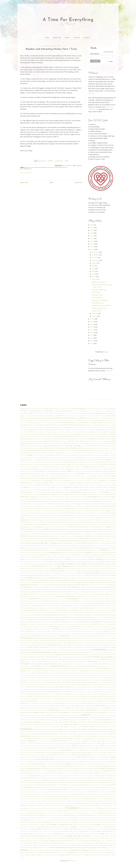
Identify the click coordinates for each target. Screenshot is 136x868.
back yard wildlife (68, 437)
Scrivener (113, 750)
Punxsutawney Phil (85, 724)
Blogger (106, 352)
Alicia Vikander (35, 423)
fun (83, 543)
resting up (108, 736)
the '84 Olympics (38, 787)
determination (55, 506)
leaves (26, 624)
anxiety (64, 430)
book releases (88, 453)
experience (105, 525)
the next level (92, 799)
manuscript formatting (95, 636)
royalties (94, 743)
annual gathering (31, 430)
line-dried (95, 627)
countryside (23, 490)
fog (107, 536)
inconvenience (24, 599)
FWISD (37, 545)
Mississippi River (69, 652)
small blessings (64, 762)
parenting (55, 703)
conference (38, 485)
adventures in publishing (78, 418)
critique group (65, 492)
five (60, 536)
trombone (108, 822)
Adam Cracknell (87, 416)
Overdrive (92, 701)
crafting (81, 490)
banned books (102, 439)
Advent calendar (111, 416)
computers (100, 483)
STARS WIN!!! (96, 279)
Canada (40, 464)
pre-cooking (110, 715)
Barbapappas (24, 441)
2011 (92, 333)
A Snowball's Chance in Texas (66, 413)
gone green (105, 552)
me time (69, 643)
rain (62, 727)
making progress (65, 636)
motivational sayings (67, 657)
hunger (83, 589)
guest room (23, 562)
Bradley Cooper (67, 455)
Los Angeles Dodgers (50, 631)
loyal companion (30, 633)
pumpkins (76, 724)
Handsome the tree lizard (27, 564)
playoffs (46, 713)
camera (30, 464)
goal (80, 552)
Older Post (78, 183)
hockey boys (37, 578)
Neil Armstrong (42, 682)
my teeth (86, 666)
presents (86, 717)
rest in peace (100, 736)
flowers (89, 536)
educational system (81, 520)
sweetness (53, 780)
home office (33, 585)
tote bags (89, 820)
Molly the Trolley (33, 655)
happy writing (83, 566)
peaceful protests (28, 706)
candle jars (51, 464)
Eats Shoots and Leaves (36, 520)
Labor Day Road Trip (46, 620)
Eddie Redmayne (55, 520)
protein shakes (54, 722)
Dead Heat (42, 501)
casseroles (52, 467)
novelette (63, 692)
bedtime (52, 444)
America (26, 425)
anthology (39, 430)
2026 (92, 225)
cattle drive (79, 467)
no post (99, 687)
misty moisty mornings (81, 652)
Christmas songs (25, 478)
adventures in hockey (62, 418)
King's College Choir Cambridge (34, 617)
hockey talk (36, 582)
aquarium (113, 430)
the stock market (105, 806)
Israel (91, 601)
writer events (99, 845)
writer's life (37, 848)
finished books (102, 534)
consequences (64, 485)
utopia (34, 829)
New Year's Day (92, 685)
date (108, 497)
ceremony (51, 469)
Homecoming (62, 585)
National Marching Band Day (80, 675)
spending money (29, 766)
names (88, 668)
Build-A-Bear (50, 460)
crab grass (73, 490)
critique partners (75, 492)
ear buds (39, 518)
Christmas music (85, 476)
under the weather (45, 827)
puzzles (114, 724)
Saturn (38, 750)
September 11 (112, 755)
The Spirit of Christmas (56, 806)
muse (56, 661)
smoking (88, 762)
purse (98, 724)
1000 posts (88, 409)
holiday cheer (85, 582)
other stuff (47, 701)
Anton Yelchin (57, 430)
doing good (113, 511)
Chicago (37, 471)
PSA (68, 722)
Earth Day (48, 518)
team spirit (75, 783)
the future (113, 792)
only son (42, 699)
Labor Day (36, 620)
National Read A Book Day (97, 678)
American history (81, 425)
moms (43, 655)
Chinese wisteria (111, 471)
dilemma (43, 508)
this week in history (89, 813)
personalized (110, 706)
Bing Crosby (33, 448)
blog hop (45, 450)
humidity (73, 589)
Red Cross (86, 732)
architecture (32, 432)
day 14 (57, 499)
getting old (109, 548)
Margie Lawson (29, 640)
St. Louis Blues (59, 769)
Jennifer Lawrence (107, 606)
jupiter (114, 610)
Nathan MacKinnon (52, 671)
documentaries (57, 511)
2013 (92, 327)
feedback (82, 532)
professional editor (75, 720)
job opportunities (42, 608)
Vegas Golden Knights (71, 829)
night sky (73, 687)
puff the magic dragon (56, 724)
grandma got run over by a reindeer (77, 557)
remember (74, 734)
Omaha (36, 696)
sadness (103, 745)
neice (28, 682)
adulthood (103, 416)
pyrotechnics (24, 727)
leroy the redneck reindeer (76, 624)
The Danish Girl (102, 790)
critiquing (83, 492)
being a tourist (98, 444)
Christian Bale (62, 474)
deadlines (54, 501)
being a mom (89, 444)
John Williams (108, 608)
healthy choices (82, 571)
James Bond (24, 606)
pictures (108, 708)
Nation (59, 671)
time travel (102, 815)
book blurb (113, 450)
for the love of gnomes (27, 538)
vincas (36, 831)
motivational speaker (79, 657)
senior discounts (96, 755)
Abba (35, 416)
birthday (68, 448)
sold (48, 764)
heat (98, 571)
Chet (33, 471)
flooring (84, 536)
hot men (34, 587)
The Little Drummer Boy (62, 796)
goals (88, 552)
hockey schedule (80, 580)
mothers (59, 657)
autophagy (73, 434)
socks (45, 764)
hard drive (90, 566)
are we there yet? (42, 432)
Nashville (23, 671)
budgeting (40, 460)
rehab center (62, 734)
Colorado (40, 483)
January (95, 316)
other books (40, 701)
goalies (84, 552)
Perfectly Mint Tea (77, 706)
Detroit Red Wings (66, 506)
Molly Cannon (24, 655)
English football (86, 522)
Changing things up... (98, 303)
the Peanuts (110, 799)
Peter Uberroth (43, 708)
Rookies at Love (48, 743)
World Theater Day (60, 845)
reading (84, 729)
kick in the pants (71, 615)
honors (91, 585)
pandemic (23, 703)
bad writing (112, 437)
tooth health (53, 820)
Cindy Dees (70, 478)
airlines (75, 420)
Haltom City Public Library (85, 562)
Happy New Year (37, 566)
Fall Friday (96, 527)
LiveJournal (50, 629)
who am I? (96, 838)
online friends (104, 696)
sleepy (50, 762)
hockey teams (44, 582)
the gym (76, 794)
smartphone (82, 762)
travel (45, 822)
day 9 (25, 501)
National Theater (70, 680)
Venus (86, 829)
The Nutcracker (101, 799)
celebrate (86, 467)
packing (105, 701)
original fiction (24, 701)
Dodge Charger (76, 511)
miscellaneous (99, 650)
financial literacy (84, 534)
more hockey (36, 657)
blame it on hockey (110, 448)
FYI (40, 545)
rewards (78, 739)
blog (33, 450)
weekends (59, 836)
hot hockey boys (26, 587)
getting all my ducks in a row (89, 548)
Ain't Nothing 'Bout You (50, 420)
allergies (78, 423)
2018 (92, 247)
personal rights (87, 706)
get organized (61, 548)
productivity (66, 720)
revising (65, 739)
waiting (95, 831)
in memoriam (79, 596)
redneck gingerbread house (50, 734)
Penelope (62, 706)
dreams (30, 515)
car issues (83, 464)
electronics (99, 520)
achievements (70, 416)
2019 (92, 244)
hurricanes (103, 589)
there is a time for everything (95, 811)
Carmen (26, 467)
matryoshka (31, 643)
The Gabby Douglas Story (27, 794)
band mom (94, 439)
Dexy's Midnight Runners (79, 506)
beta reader (97, 446)
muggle (33, 661)
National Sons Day (110, 678)
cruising (66, 494)
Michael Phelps (53, 647)
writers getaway (70, 848)
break (101, 455)
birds (54, 448)
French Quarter (106, 541)
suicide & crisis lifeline (55, 778)
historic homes (75, 575)
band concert (71, 439)
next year (23, 687)
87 (88, 411)
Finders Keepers (93, 534)
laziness (56, 622)
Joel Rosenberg (87, 608)
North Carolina (102, 689)
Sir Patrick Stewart (100, 759)
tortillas (75, 820)
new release (56, 685)
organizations (100, 699)
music (65, 661)
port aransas (41, 715)
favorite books (29, 532)
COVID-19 (37, 490)
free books (71, 541)
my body (33, 664)
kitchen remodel (62, 617)
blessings (28, 450)
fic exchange (33, 534)
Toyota (94, 820)
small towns (71, 762)
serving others (44, 757)
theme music (73, 811)
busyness (109, 460)
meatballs (91, 643)
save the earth (57, 750)
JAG (101, 603)
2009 (92, 338)
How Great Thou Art (31, 589)
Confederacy (31, 485)
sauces (42, 750)
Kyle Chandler (109, 617)
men (87, 645)
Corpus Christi (42, 487)
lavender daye (29, 622)
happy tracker (74, 566)
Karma (52, 613)
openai (55, 699)
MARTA (60, 640)
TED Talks (92, 783)
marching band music (67, 638)
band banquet (54, 439)
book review (97, 453)
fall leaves (103, 527)
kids (78, 615)
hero (57, 573)
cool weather (25, 487)
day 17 (68, 499)
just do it (23, 613)
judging (76, 610)
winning (57, 841)
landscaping (78, 620)
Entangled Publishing (97, 522)
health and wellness (58, 571)
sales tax (40, 748)
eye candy (23, 527)
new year (84, 685)
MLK (90, 652)
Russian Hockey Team (53, 745)
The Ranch (50, 801)
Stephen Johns (41, 773)
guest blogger (112, 559)
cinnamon (84, 478)
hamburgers (102, 562)
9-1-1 (90, 411)
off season (49, 694)
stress (76, 776)
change (68, 469)
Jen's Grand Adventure (94, 606)
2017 (92, 249)
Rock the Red (70, 741)
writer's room (46, 848)
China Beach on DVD (99, 471)
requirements (43, 736)
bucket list (34, 460)
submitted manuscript (34, 778)
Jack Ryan (88, 603)
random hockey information (51, 167)
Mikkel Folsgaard (99, 647)
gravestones (29, 559)
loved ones (106, 631)
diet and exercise (110, 506)
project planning (100, 720)
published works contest (95, 722)
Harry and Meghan (50, 569)
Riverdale (110, 739)
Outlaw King (80, 701)
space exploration (81, 764)
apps (108, 430)
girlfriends (105, 550)
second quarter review (31, 755)
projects (107, 720)
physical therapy (101, 708)
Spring (106, 766)
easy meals (92, 518)
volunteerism (85, 831)
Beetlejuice (61, 444)
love (60, 631)
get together (77, 548)
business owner (66, 460)
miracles (80, 650)
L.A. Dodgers (29, 620)
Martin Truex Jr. (76, 640)
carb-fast (104, 464)
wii (107, 838)
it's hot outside (44, 603)
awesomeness (104, 434)
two (86, 825)
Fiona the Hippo (111, 534)
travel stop (58, 822)
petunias (72, 708)
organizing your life (110, 699)
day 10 (42, 499)
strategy (42, 776)
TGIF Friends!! (96, 292)
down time (67, 513)
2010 (92, 335)
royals (89, 743)
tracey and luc (104, 820)
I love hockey (64, 592)
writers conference (57, 847)
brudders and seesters (102, 457)
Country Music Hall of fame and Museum (103, 487)
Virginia (41, 831)
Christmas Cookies (54, 476)
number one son (75, 692)
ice (47, 594)
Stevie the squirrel (59, 773)
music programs (102, 661)
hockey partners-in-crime (45, 580)
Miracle (75, 650)
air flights (70, 420)
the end (85, 792)
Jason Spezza (55, 606)
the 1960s (46, 787)
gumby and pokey (32, 562)
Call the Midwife (81, 462)
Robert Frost (48, 741)
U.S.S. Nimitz (29, 827)
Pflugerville (78, 708)
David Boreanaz (24, 499)
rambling (80, 727)
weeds (48, 836)
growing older (92, 559)
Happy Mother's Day (26, 566)
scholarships (89, 750)
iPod (77, 601)
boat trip (73, 450)
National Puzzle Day (84, 678)
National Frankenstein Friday (71, 673)
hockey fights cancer (73, 578)
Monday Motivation (67, 655)
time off (97, 815)
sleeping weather (44, 762)
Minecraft (50, 650)
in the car (101, 596)
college (35, 483)
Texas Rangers (92, 785)
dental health (70, 504)
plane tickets (67, 710)
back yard (59, 436)
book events (43, 453)
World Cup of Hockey (41, 845)
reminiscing (112, 734)
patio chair (80, 703)
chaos (72, 469)
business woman (97, 460)
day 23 (94, 499)
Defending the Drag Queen (28, 504)
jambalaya (113, 603)
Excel (34, 525)
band (48, 439)
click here (91, 93)
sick (35, 759)
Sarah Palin (113, 748)
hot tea (39, 587)
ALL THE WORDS (61, 423)
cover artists (31, 490)
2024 (92, 230)
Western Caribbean (111, 836)
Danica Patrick (67, 497)
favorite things (46, 532)
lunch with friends (83, 633)
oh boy (75, 694)
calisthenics (73, 462)
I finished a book (54, 592)
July (93, 266)
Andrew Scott (42, 427)
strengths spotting (69, 776)
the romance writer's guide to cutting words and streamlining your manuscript (49, 803)
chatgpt (110, 469)
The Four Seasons (104, 792)
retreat (29, 738)
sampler (65, 748)
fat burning (111, 529)
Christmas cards (29, 476)
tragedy (32, 822)
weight (65, 836)
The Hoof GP (100, 794)
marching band (26, 638)
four (38, 541)
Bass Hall (52, 441)
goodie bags (91, 555)
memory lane (67, 645)
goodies (97, 555)
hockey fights (63, 578)
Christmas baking (105, 474)
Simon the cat (78, 759)
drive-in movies (37, 515)
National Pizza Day (61, 678)
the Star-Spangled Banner (81, 806)
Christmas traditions (45, 478)
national (64, 671)
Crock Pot (98, 492)
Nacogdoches (82, 668)
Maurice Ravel (54, 643)
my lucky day (28, 666)
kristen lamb (101, 617)
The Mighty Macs (104, 796)
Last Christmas (112, 620)
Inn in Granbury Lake (88, 599)
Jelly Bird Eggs (83, 606)
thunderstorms (42, 815)
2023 (92, 233)
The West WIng (83, 808)
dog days (97, 511)
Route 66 (69, 743)
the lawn (52, 796)
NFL (27, 687)
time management (89, 815)
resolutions (78, 736)
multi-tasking (39, 661)
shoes (108, 757)
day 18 (72, 499)
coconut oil (96, 481)
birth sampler (61, 448)
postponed (69, 715)
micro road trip (68, 647)
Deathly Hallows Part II (76, 501)
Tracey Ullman (112, 820)
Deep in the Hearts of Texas (108, 501)
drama (25, 515)
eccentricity (47, 520)
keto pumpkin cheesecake (41, 615)
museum (60, 661)
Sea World (34, 752)
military (114, 647)
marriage (52, 640)
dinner (47, 508)
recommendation (72, 732)
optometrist (69, 699)
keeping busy (81, 613)
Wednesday (42, 836)
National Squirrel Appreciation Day (42, 680)
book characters (25, 453)
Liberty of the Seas (33, 627)
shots (22, 759)
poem (93, 713)
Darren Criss (102, 497)
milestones (108, 647)
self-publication (86, 755)
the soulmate (30, 806)
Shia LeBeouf (97, 757)
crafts (86, 490)
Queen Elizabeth (38, 727)
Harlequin (23, 569)
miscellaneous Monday (40, 652)
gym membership (54, 562)
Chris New (48, 474)
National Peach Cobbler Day (47, 678)
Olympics (31, 696)
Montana (80, 655)
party (60, 703)
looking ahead (31, 631)
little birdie (35, 629)
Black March (91, 448)
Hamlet (114, 562)
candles (57, 464)
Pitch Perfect (42, 710)
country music (85, 487)
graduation (39, 557)
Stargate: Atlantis (94, 771)
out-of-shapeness (55, 701)
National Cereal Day (26, 673)
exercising (71, 525)
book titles (113, 453)
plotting (66, 712)
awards (91, 434)
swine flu (70, 780)
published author (82, 722)
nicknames (48, 687)
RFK (93, 739)
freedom (78, 541)
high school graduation (106, 573)
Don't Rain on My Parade (34, 513)
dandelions (59, 497)
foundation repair (32, 541)
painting (113, 701)
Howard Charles (52, 589)
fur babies (32, 545)
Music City (70, 661)
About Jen (57, 38)
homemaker (77, 585)
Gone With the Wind (26, 555)
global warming (70, 552)
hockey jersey (24, 580)
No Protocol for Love (108, 687)
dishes (106, 508)
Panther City (30, 703)
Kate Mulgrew (73, 613)
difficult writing (35, 508)
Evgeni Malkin (28, 525)
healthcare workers (71, 571)
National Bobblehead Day (97, 671)
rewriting (88, 739)
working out (102, 843)
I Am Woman (45, 592)
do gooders (27, 511)
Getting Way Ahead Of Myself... (102, 305)
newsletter (103, 685)
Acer (65, 416)
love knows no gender (86, 631)
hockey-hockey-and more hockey (66, 582)
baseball (46, 441)
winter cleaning (77, 841)
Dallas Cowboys (111, 494)
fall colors (90, 527)
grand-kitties (62, 557)
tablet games (90, 780)
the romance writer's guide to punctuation (86, 803)
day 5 (108, 499)
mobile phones (104, 652)
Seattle (109, 752)
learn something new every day (85, 622)
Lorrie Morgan (39, 631)
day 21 (87, 499)
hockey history (91, 578)
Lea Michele (65, 622)
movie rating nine (42, 659)
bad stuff (98, 437)
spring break (112, 766)
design (108, 504)
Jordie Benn (48, 610)
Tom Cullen (87, 818)
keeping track (89, 613)
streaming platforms (58, 776)
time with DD (109, 815)
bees (56, 444)
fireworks (23, 536)
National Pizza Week (72, 678)
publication (73, 722)
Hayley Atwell (30, 571)
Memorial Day (52, 645)
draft (21, 515)
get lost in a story (52, 548)
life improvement (65, 627)
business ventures (86, 460)
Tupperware (43, 825)
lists (30, 629)
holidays (92, 582)
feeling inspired (24, 534)
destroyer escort (46, 506)
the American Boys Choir (87, 787)
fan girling (35, 529)
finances (67, 534)
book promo (67, 453)
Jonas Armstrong (39, 610)
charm (101, 469)
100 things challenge (78, 409)
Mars (56, 640)
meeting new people (26, 645)
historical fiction (90, 575)
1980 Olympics (99, 409)
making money (55, 636)
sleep (30, 762)
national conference (37, 673)
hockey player (57, 580)
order (86, 699)
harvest (111, 569)
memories (60, 645)
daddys (85, 494)
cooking (114, 485)
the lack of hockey (43, 796)
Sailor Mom (23, 748)
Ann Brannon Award (83, 427)
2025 (92, 227)
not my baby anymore (41, 692)
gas (73, 545)
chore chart (30, 474)
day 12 (49, 499)
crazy (22, 492)
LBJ (60, 622)
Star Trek (35, 771)
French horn (98, 541)
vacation (39, 829)
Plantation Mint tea (110, 710)
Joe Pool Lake (78, 608)
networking (64, 682)
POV (92, 715)
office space (69, 694)
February (95, 313)
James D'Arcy (31, 606)
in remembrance (93, 596)
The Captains (43, 790)
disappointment (68, 508)
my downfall (77, 664)
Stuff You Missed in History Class (106, 776)
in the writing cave (110, 596)
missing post (61, 652)
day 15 (61, 499)
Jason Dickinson (47, 606)
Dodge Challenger (66, 511)
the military (113, 796)
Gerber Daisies (37, 548)
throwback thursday (31, 815)
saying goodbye (66, 750)
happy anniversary (55, 564)
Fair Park (55, 527)
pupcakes (93, 724)
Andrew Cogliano (33, 427)
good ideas (51, 555)
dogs (107, 511)
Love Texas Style (97, 631)
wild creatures (112, 838)
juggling (81, 610)
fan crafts (113, 527)
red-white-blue (111, 732)
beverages (104, 446)
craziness (113, 490)
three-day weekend (104, 813)
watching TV (57, 834)
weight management (84, 836)
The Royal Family (105, 803)
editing (62, 520)
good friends (43, 555)
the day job (26, 792)
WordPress (47, 843)
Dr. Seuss (106, 513)
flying (100, 536)
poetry (97, 713)
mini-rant (62, 650)
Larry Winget (97, 620)
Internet (47, 601)
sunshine (102, 778)
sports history (59, 766)
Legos (47, 624)
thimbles (106, 811)
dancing (32, 497)
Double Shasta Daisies (57, 513)
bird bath (39, 448)
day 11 (46, 499)
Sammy (61, 748)
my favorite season (86, 664)
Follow (77, 38)
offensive (62, 694)
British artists (36, 457)
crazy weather (28, 492)
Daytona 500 (30, 501)
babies (22, 437)
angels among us (60, 427)
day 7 (114, 499)
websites (23, 836)
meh (34, 645)
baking (30, 439)
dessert (38, 506)
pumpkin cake (68, 724)
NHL (33, 167)
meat (86, 643)
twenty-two (76, 825)
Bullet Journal (58, 460)
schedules (82, 750)
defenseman (39, 504)
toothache (60, 820)
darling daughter (93, 497)
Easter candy (85, 518)
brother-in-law (75, 457)
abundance (40, 416)
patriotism (86, 703)
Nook (84, 689)
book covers (35, 453)
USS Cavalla (95, 827)
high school (81, 573)
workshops (23, 845)
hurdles (88, 589)
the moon (44, 799)
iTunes (76, 603)
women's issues (105, 841)
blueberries (67, 450)
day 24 (98, 499)
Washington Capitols (39, 834)
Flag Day (63, 536)
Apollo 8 (75, 430)
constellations (72, 485)
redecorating (37, 734)
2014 (92, 324)
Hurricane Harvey (95, 589)
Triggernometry (87, 822)
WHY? (104, 838)
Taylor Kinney (41, 783)
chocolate (23, 474)
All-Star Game (71, 423)
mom (40, 655)
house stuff (81, 587)
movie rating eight (106, 657)
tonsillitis (100, 818)
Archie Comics (24, 432)
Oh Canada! (80, 694)
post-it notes (58, 715)
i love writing (108, 592)
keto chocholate (108, 613)
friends (54, 543)
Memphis (74, 645)
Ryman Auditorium (81, 745)
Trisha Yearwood (97, 822)
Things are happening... (99, 290)
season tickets (86, 752)
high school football (92, 573)
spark (110, 764)
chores (36, 474)
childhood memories (60, 471)
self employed (62, 755)
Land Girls (71, 620)
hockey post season (68, 580)
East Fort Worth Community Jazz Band (62, 518)
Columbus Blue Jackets (62, 483)
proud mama (63, 722)
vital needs (77, 831)
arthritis (78, 432)
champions (62, 469)
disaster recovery (78, 508)
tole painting (73, 818)
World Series (51, 845)
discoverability (100, 508)
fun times (94, 543)
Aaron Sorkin (29, 416)
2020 (92, 241)
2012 (92, 330)
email (22, 522)
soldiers (52, 764)
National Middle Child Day (95, 675)
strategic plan (35, 776)
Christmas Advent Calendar (92, 474)
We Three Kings (91, 834)
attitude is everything (109, 432)
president (92, 717)
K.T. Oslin (42, 613)
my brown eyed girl (49, 664)
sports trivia (83, 766)
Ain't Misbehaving (38, 420)
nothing (57, 692)
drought (67, 515)
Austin (41, 434)
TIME (65, 815)
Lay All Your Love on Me (46, 622)
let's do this (106, 624)
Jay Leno (61, 606)
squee (32, 769)
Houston (22, 589)
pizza (62, 710)
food (109, 536)
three (96, 813)
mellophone (39, 645)
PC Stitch (104, 703)
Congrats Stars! (96, 311)
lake (54, 620)
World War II (76, 845)
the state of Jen (94, 806)
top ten (70, 820)
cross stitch (105, 492)
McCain (62, 643)
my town (92, 666)
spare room (97, 764)
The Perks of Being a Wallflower (38, 801)
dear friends (61, 501)
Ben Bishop (63, 446)
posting (64, 715)
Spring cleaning (25, 769)
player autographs (28, 713)
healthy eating (91, 571)
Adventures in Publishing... (100, 300)
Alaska (93, 420)
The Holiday (93, 794)
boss (42, 455)
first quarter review (33, 536)
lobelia (82, 629)
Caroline (38, 467)
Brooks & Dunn (59, 457)
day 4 (105, 499)
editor (67, 520)
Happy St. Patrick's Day (50, 566)
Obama (39, 694)
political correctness (110, 713)
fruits (74, 543)
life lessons (74, 627)
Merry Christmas (34, 647)
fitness (57, 536)
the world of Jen (45, 811)
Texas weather (107, 785)
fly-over (96, 536)
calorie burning (90, 462)
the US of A (55, 808)
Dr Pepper (89, 513)
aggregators (30, 420)
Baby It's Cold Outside (31, 437)
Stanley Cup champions (81, 769)
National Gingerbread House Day (88, 673)
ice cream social (59, 594)
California (66, 462)
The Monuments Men (35, 799)
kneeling (73, 617)
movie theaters (96, 659)
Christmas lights (65, 476)
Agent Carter (106, 418)
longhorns (23, 631)
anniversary (112, 427)
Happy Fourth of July (88, 564)
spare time (105, 764)
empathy (45, 522)
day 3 (102, 499)
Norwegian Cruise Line (27, 692)
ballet (34, 439)
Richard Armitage (99, 739)
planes (73, 710)
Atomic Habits (98, 432)
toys (98, 820)
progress (84, 720)
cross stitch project (31, 494)
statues (34, 773)
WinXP (84, 841)
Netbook (54, 682)
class (100, 478)
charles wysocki (95, 469)
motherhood (53, 657)
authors (61, 434)
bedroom (46, 444)
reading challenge (93, 729)
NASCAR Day (113, 668)
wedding (29, 836)
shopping (113, 757)
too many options (108, 818)
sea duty (28, 752)
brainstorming (84, 455)
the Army (107, 787)
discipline (87, 508)
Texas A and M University (73, 785)
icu (71, 594)
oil (98, 694)
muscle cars (50, 661)
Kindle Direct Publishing (109, 615)
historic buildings (65, 575)
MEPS (26, 647)
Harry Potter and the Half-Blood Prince (76, 569)
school (95, 750)
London (95, 629)
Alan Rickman (87, 420)
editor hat (72, 520)
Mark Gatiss (45, 640)
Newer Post (24, 183)
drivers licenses (46, 515)
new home (42, 685)
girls (109, 550)
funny (111, 543)
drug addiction (73, 515)
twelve (58, 825)
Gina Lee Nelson (85, 550)
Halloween (74, 562)
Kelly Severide (97, 613)
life (51, 626)
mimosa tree (44, 650)
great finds (36, 559)
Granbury (45, 557)
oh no (85, 694)
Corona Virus (33, 487)
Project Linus (91, 720)
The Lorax (81, 796)
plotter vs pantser (57, 713)
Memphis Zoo (81, 645)
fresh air (113, 541)
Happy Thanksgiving (63, 566)
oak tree (23, 694)
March (94, 277)
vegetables (81, 829)
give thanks (46, 552)
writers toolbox (111, 848)
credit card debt (56, 492)
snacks (93, 762)
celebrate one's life (95, 467)
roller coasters (93, 741)
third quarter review (35, 813)
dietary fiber (24, 508)
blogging (50, 450)
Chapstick (77, 469)
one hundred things (58, 696)
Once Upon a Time (44, 696)
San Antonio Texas (74, 748)
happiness (45, 564)
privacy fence (50, 720)
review (55, 739)
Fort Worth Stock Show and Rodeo (99, 538)
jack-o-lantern (95, 603)
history (109, 575)
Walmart (110, 831)
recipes (65, 732)
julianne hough (88, 610)
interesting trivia (25, 601)
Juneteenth (108, 610)
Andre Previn (24, 427)
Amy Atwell (104, 425)
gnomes (77, 552)
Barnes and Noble (38, 441)
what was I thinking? (69, 838)
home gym (108, 582)
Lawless (36, 622)
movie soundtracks (86, 659)
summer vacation (72, 778)
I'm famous (42, 594)
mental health (112, 645)
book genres (51, 453)
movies (104, 659)
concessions (24, 485)
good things (83, 555)
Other (67, 161)
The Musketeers (64, 799)
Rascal (38, 729)
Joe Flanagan (56, 608)
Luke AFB (51, 633)
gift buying (74, 550)
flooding (79, 536)
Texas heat (84, 785)
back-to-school (78, 437)
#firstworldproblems (47, 409)
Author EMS (46, 434)
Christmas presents (97, 476)
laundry (22, 622)
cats (75, 467)
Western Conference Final (46, 838)
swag (25, 780)
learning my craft (105, 622)
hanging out (38, 564)
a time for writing (108, 413)
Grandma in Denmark (94, 557)
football (114, 536)
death (67, 501)
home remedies (42, 585)
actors (81, 416)
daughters (113, 497)
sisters (114, 759)
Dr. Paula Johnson (97, 513)
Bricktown (29, 457)
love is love (75, 631)
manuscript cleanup (83, 636)
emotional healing (37, 522)
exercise (44, 524)
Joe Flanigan (63, 608)
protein (47, 722)
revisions (71, 738)
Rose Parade (63, 743)
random (38, 167)
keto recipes (54, 615)
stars (100, 771)
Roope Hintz (56, 743)
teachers (54, 783)
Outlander (73, 701)
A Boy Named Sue (100, 411)
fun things (88, 543)
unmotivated (68, 827)
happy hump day (111, 564)
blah (103, 448)
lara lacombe (89, 620)
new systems (68, 685)
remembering (82, 734)
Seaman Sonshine (59, 752)
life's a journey (83, 627)
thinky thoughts (24, 813)
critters (88, 492)
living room (63, 629)
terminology (58, 785)
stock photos (90, 773)
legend (43, 624)
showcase (26, 759)
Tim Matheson (60, 815)
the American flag (99, 787)
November (96, 255)
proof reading (34, 722)
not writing (51, 692)
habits (68, 562)
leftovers (38, 624)
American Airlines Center (47, 425)
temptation (29, 785)
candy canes (67, 464)
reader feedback (68, 729)
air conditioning (62, 420)
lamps (66, 620)
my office (47, 666)
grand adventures (53, 557)
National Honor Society (104, 673)
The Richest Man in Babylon (74, 801)
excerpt (38, 525)
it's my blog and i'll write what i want (59, 603)
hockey (28, 167)
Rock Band (63, 741)
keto (102, 613)
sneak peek (104, 762)
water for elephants (71, 834)
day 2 (79, 499)
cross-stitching (42, 494)
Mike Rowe (91, 647)
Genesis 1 (113, 545)
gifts (78, 550)
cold (111, 481)
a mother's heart (32, 413)
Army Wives (68, 432)
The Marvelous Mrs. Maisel (92, 796)
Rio (106, 739)
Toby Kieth (66, 818)
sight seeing (49, 759)
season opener (77, 752)
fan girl (29, 529)
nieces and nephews (58, 687)
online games (112, 696)
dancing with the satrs (50, 497)
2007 (92, 343)
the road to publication (97, 801)
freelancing (85, 541)
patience (74, 703)
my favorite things (97, 664)
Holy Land (98, 582)
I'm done (36, 594)
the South (37, 806)
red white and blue (101, 732)
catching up (70, 467)
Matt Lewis (37, 643)
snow (114, 762)
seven (55, 757)
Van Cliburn (60, 829)
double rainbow (46, 513)
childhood (50, 471)
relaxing (69, 734)
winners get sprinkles (48, 841)
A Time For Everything (68, 20)
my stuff (81, 666)
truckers (114, 822)
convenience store (101, 485)
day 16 (65, 499)
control (93, 485)
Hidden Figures (73, 573)
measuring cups (80, 643)
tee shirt (98, 783)
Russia (45, 745)
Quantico (31, 727)
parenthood (49, 703)
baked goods (24, 439)
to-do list (60, 818)
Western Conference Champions (29, 838)
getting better (102, 548)
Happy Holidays (101, 564)
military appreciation (26, 650)
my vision (109, 666)
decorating (96, 501)
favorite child (38, 532)
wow (81, 845)
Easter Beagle (77, 518)
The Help (86, 794)
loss (57, 631)
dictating (102, 506)
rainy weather (73, 727)
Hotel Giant (53, 587)
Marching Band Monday (53, 638)
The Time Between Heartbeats (38, 808)
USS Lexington (109, 827)
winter (62, 841)
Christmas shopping (110, 476)
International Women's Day (37, 601)
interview (61, 601)
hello (37, 573)
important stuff (25, 596)
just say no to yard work (32, 613)
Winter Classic (68, 841)
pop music (35, 715)
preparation (54, 717)
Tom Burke (81, 818)
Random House (111, 727)
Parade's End (42, 703)
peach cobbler (38, 706)
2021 (92, 238)
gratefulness (113, 557)
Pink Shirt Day (29, 710)
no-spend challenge (51, 689)
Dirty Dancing (60, 508)
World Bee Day (31, 845)
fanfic (82, 529)
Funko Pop (105, 543)
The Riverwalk (86, 801)
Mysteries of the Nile (56, 668)
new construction (27, 685)
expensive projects (97, 525)
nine (77, 687)
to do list (40, 818)
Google (109, 555)
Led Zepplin (32, 624)
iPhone (74, 601)
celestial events (33, 469)
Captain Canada (76, 464)
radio (58, 727)
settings (51, 757)
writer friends (108, 845)
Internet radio (54, 601)
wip (87, 841)
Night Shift (67, 687)
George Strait (24, 548)
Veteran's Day (92, 829)
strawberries (48, 776)
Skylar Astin (25, 762)
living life (56, 629)
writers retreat (102, 848)
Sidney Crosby (41, 759)
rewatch (83, 739)
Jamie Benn (39, 606)
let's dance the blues (96, 624)
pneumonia (72, 713)
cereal (46, 469)
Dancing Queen (39, 497)
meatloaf (96, 643)
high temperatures (40, 575)
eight (88, 520)
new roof (62, 685)
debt (83, 501)
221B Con (62, 411)
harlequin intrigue (31, 569)
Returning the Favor (38, 739)
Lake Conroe (60, 619)
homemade (70, 585)
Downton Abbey (75, 513)
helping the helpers (50, 573)
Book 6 (107, 450)
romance (108, 741)
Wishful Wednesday (94, 841)
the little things (73, 796)
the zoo (66, 811)
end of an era (66, 522)
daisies (97, 494)
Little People (42, 629)
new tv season (77, 685)
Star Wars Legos (85, 771)
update (75, 827)
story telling (27, 776)
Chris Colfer (42, 474)
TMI (36, 818)
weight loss (72, 836)
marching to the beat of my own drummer (98, 638)
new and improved (102, 682)
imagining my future (110, 594)
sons (63, 764)
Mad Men (99, 633)
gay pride (87, 545)
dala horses (102, 494)
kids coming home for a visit (88, 615)
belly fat (57, 446)
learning (97, 622)
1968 (93, 409)
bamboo (39, 439)
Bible (112, 446)
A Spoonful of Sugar (81, 413)
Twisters (82, 825)
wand (114, 831)
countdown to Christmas (71, 487)
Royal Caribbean (82, 743)
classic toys (23, 481)
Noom (88, 689)
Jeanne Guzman (75, 606)
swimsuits (64, 780)
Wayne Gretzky (82, 834)
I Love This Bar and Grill (98, 592)
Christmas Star (34, 478)
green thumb (50, 559)
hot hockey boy (111, 585)
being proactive (39, 446)
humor (78, 589)
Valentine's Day (52, 829)
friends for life (61, 543)
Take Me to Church (99, 780)
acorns (76, 416)
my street (75, 666)
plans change (100, 710)
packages (100, 701)
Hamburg (95, 562)
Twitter (51, 161)
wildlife (22, 841)
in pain (85, 596)
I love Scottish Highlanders (83, 592)
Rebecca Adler (29, 732)
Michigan (60, 647)
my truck (103, 666)
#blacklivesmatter (25, 409)
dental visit (86, 504)
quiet (54, 727)
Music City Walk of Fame (80, 661)
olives (109, 694)
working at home (80, 843)
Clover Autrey (77, 481)
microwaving (76, 647)
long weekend (112, 629)
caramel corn (90, 464)
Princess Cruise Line (30, 720)
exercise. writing (63, 525)
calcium (49, 462)
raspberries (44, 729)
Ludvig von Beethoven (41, 633)
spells (22, 766)
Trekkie (80, 822)
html (69, 589)
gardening (61, 545)
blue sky (61, 450)
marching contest (80, 638)
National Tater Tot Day (58, 680)
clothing (67, 481)
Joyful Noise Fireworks (64, 610)
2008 (92, 341)
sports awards (50, 766)
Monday (58, 654)
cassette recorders (61, 467)
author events (54, 434)
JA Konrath (82, 603)
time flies (70, 815)
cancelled (45, 464)
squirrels (37, 769)
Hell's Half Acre (31, 573)
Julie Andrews (96, 610)
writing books (39, 850)
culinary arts (79, 494)
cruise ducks (60, 494)
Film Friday (61, 534)
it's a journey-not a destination (102, 601)
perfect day (68, 706)
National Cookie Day (49, 673)
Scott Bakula (106, 750)
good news (69, 555)
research (50, 736)
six (21, 762)
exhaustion (78, 525)
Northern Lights (111, 689)
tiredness (32, 818)
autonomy (67, 434)
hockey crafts (45, 578)
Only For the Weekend (33, 699)
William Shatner (29, 841)
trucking (22, 825)
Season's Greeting (96, 752)
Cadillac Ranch (38, 462)
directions (53, 508)
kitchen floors (52, 617)
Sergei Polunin (24, 757)
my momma (36, 666)
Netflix (59, 682)
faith (76, 527)
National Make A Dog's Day (64, 675)
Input (96, 599)
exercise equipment (53, 525)
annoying (23, 430)
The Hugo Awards (109, 794)
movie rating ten (75, 659)
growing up (100, 559)
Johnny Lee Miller (28, 610)
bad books (86, 437)
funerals (100, 543)
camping (35, 464)
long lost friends (102, 629)
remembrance (104, 734)
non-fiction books (77, 689)
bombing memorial (99, 450)
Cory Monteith (51, 487)
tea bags (48, 783)
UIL (37, 827)
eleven (105, 520)
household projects (103, 587)
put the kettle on (106, 724)
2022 (92, 236)
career (22, 467)
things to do (113, 811)
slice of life (56, 762)
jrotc (73, 610)
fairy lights (71, 527)
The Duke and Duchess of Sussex (64, 792)
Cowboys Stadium (46, 490)
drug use (80, 515)
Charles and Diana (85, 469)
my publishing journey (59, 666)
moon (22, 657)
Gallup (50, 545)
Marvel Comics (85, 640)
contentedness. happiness (83, 485)
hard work (97, 566)
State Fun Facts (27, 773)
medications (102, 643)
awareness (97, 434)
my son (70, 666)
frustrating (79, 543)
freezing (91, 541)
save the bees (48, 750)
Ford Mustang (47, 538)
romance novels (38, 743)
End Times (74, 522)
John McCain (101, 608)
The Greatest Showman (67, 794)
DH (87, 506)
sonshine (68, 764)
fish (50, 536)
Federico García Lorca (63, 532)
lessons (87, 624)
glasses (60, 552)
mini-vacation (69, 650)
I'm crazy (31, 594)
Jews (26, 608)
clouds (71, 481)
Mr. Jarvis (28, 661)
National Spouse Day (26, 680)
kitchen (45, 617)
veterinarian (100, 829)
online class (84, 696)
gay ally (82, 545)
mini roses (56, 650)
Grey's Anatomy (59, 559)
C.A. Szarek (30, 462)
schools (100, 750)
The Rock (107, 801)
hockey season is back (102, 580)
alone (82, 423)
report (30, 736)
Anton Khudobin (48, 430)
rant (35, 729)
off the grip (56, 694)
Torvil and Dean (82, 820)
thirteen (44, 813)
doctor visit (49, 511)
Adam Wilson (96, 416)
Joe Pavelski (70, 608)
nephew (49, 682)
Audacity (28, 434)
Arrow (74, 432)
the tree (49, 808)
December (95, 252)
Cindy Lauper (77, 478)
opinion (63, 699)
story (111, 773)
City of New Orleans (93, 478)
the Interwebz (34, 796)
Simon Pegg (70, 759)
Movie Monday (95, 657)
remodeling (24, 736)
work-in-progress (70, 843)
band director (80, 439)
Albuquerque (99, 420)
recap (61, 732)
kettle (65, 615)
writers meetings (91, 848)
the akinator (69, 787)
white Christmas (89, 838)
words (52, 843)
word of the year (38, 843)
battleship (65, 441)
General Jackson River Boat (103, 545)
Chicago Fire (43, 471)
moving (109, 659)
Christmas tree (56, 478)
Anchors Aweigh (111, 425)
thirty (48, 813)
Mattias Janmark (45, 643)
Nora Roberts (94, 689)
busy (104, 460)
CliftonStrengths (48, 481)
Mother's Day (45, 657)
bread (98, 455)
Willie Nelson (37, 841)
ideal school (76, 594)
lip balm (27, 629)
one (51, 696)
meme (45, 645)
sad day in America (95, 745)
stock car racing (82, 773)
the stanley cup (68, 806)
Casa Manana (45, 467)
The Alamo (76, 787)
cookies (109, 485)
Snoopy (110, 762)
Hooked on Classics (99, 585)
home (103, 582)
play (21, 713)
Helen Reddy (109, 571)
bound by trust (53, 455)
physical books (91, 708)
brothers (82, 457)
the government (39, 794)
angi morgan (69, 427)
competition (80, 483)
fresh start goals (26, 543)
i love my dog (72, 592)
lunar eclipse (66, 633)
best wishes (85, 446)
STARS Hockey (107, 771)
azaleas (113, 434)
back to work (52, 437)
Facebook (43, 161)
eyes (28, 527)
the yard (61, 811)
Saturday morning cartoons (28, 750)
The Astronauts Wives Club (31, 790)
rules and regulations (26, 745)
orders (90, 699)
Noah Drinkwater (62, 689)
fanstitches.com (88, 529)
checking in (28, 471)
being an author (107, 444)
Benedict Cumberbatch (74, 446)
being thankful (49, 446)
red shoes (92, 732)
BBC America (76, 441)
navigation (105, 680)
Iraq (80, 601)
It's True (72, 603)
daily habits (91, 494)
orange (82, 699)
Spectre (114, 764)
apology (80, 430)
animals (75, 427)
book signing (105, 453)
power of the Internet (100, 715)
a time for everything (94, 413)
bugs (45, 460)
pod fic (77, 713)
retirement (23, 739)
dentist (92, 504)
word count (28, 843)
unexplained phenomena (58, 827)
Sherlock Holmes (88, 757)
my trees (98, 666)
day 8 (22, 501)
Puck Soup (46, 724)
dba (36, 501)
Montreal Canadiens (110, 655)
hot (106, 585)
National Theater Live (82, 680)
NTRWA (68, 692)
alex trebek (107, 420)
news (98, 685)
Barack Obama (112, 439)
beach (33, 444)
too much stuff (35, 820)
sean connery (68, 752)
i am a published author (34, 592)
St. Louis (52, 769)
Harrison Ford (41, 569)
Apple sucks (92, 430)
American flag (59, 425)
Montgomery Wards (99, 655)
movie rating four (32, 659)
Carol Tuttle (32, 467)
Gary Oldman (68, 545)
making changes (45, 636)
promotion (26, 722)
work (56, 843)
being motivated (30, 446)
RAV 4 (49, 729)
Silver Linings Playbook (60, 759)
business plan (75, 460)
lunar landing (74, 633)
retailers (113, 736)
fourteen (43, 541)
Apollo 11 (69, 430)
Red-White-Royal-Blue (26, 734)
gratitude (23, 559)
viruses (57, 831)
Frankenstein (63, 541)
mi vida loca (44, 647)
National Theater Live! (95, 680)
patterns (92, 703)
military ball (36, 650)
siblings (31, 759)
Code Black (103, 481)
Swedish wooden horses (34, 780)
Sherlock (80, 757)
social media (39, 764)
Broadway (51, 457)
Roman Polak (101, 741)
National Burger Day (110, 671)
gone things (112, 552)
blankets (22, 450)
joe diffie (50, 608)
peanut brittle (46, 706)
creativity (48, 492)
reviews (60, 739)
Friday (33, 543)
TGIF (114, 785)
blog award (38, 450)
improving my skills (49, 596)
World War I (69, 845)
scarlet (74, 750)
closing (55, 481)
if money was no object (87, 594)
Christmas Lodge (75, 476)
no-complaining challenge (37, 689)
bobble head (85, 450)
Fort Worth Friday (82, 538)
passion (64, 703)
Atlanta (92, 432)
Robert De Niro (40, 741)
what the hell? (58, 838)
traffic (28, 822)
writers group (80, 848)
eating (97, 518)
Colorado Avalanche (49, 483)
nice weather (41, 687)
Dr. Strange (112, 513)
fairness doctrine (62, 527)
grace (34, 557)
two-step (89, 825)
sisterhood (108, 759)
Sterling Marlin (49, 773)
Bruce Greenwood (90, 457)
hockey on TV (33, 580)
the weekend (72, 808)
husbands (109, 589)
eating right (24, 520)
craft (77, 490)
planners (83, 710)
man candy (74, 636)
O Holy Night (96, 692)
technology (86, 783)
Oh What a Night (92, 694)
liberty (25, 627)
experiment (112, 525)
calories (107, 462)
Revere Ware (49, 739)
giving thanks (54, 552)
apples (97, 430)
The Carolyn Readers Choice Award (57, 790)
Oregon (94, 699)
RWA (73, 745)
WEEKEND (54, 836)
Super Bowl (109, 778)
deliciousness (52, 504)
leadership (72, 622)
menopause (92, 645)
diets (29, 508)
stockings (97, 773)
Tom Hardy (94, 818)
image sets (101, 594)
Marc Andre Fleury (111, 636)
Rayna (61, 729)
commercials (72, 483)
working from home (92, 843)
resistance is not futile (68, 736)
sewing (68, 757)
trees (76, 822)
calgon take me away (57, 462)
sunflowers (91, 778)
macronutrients (92, 633)
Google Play (28, 557)
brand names (92, 455)
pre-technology (29, 717)
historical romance (101, 575)
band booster (63, 439)
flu (93, 536)
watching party (49, 834)
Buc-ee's (28, 460)
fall (78, 527)
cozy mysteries (65, 490)
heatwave (102, 571)
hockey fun (83, 578)
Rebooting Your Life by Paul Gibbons (48, 732)
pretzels (98, 717)
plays (50, 713)
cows (53, 490)
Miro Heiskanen (87, 650)
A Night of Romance (43, 413)
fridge (50, 543)
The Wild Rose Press (102, 808)
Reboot (36, 732)
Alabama (80, 420)
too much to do (44, 820)
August (94, 263)
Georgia (31, 548)
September (96, 260)
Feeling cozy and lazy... (99, 282)
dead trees (48, 501)
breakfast (106, 455)
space (74, 764)
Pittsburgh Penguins (53, 710)
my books (39, 664)
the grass (46, 794)
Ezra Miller (33, 527)
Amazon (106, 423)
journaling (54, 610)
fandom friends (54, 529)
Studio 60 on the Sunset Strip (87, 776)
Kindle (99, 615)
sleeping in (35, 762)
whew (77, 838)
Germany (44, 548)
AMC (21, 425)
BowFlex (60, 455)
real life (110, 729)
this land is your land (56, 813)
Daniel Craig (74, 497)
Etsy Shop (106, 522)
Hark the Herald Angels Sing (108, 566)
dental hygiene (78, 504)
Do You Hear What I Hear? (38, 511)
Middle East (83, 647)
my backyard (25, 664)
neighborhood (34, 682)
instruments (113, 599)
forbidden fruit (39, 538)
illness (96, 594)
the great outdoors (54, 794)
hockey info (99, 578)
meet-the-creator (111, 643)
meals (74, 643)
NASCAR (106, 668)
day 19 (76, 499)
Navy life (110, 680)
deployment (102, 504)
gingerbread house (96, 550)
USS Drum (101, 827)
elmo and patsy (111, 520)
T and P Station (82, 780)
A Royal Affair (53, 413)
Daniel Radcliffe (83, 497)
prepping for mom (64, 717)
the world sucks (54, 811)
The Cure (95, 790)
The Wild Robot (92, 808)
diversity (110, 508)
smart (77, 762)
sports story (76, 766)
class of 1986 (105, 478)
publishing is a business (34, 724)
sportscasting (91, 766)
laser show (104, 620)
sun (78, 778)
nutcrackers (84, 692)
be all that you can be (95, 441)
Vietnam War (24, 831)
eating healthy (112, 518)
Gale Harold (45, 545)
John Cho (94, 608)
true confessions (30, 825)
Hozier (66, 589)
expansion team (86, 525)
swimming (58, 780)
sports (65, 167)
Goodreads (103, 555)
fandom (46, 529)
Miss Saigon (53, 652)
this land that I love (67, 813)
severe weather (61, 757)
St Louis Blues (44, 769)
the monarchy (24, 799)
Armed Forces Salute (58, 432)
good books (36, 555)
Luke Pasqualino (58, 633)
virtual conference (49, 831)
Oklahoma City (103, 694)
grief (65, 559)
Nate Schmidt (42, 671)
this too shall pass (78, 813)
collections (29, 483)
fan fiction (23, 529)
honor (87, 585)
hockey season (90, 580)
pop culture (28, 715)
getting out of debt (40, 550)
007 (70, 409)
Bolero (91, 450)
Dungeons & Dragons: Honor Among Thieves (95, 515)
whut (101, 838)
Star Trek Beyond (43, 771)
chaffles (57, 469)
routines (75, 743)
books (30, 455)
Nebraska (23, 682)
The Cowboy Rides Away (75, 790)
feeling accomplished (91, 532)
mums (45, 661)
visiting (71, 831)
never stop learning (82, 682)
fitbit (53, 536)
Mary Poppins (93, 640)
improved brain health (37, 596)
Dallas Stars (25, 497)
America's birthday (34, 425)
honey (83, 585)
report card (35, 736)
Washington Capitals (26, 834)
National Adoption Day (73, 671)
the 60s (51, 787)
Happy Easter (77, 564)
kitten (69, 617)
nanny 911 (93, 668)
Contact (87, 38)
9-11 (93, 411)
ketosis (60, 615)
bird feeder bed (47, 448)
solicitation (58, 764)
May (94, 271)
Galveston (56, 545)
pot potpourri (77, 715)
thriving (22, 815)
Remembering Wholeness (93, 734)
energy (79, 522)
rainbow (66, 727)
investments (68, 601)
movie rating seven (64, 659)
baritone (30, 441)
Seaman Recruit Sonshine (45, 752)
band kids (87, 439)
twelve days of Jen (67, 824)
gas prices (77, 545)
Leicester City (53, 624)
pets (68, 708)
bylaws (25, 462)
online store (24, 699)
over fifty (86, 701)
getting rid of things (52, 550)
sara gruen (106, 748)
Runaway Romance (38, 745)
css (74, 494)
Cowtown (58, 490)
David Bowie (33, 499)
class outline (112, 478)
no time (27, 689)
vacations (45, 829)
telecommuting (112, 783)
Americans (97, 425)
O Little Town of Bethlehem (108, 692)
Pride (102, 717)
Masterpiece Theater (103, 640)
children (69, 471)
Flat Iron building (71, 536)
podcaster (82, 713)
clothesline (61, 481)
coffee (108, 481)
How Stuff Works (42, 589)
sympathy (75, 780)
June (94, 269)
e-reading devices (31, 518)
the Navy (84, 799)
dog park (103, 511)
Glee (64, 552)
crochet (93, 492)
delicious (45, 504)
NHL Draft (34, 687)
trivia (103, 822)
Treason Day (71, 822)
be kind (104, 441)
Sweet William (45, 780)
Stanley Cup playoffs (106, 769)
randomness (26, 729)
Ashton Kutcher (85, 432)
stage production (69, 769)
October (95, 258)
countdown (59, 487)
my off (42, 666)
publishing (106, 722)
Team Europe (68, 783)
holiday (78, 582)
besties (91, 446)
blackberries (98, 448)
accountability (59, 416)
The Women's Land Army (33, 811)
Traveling (64, 822)
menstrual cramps (102, 645)
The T (112, 806)
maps (104, 636)
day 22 (91, 499)
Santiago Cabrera (98, 748)
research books (57, 736)
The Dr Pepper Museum (48, 792)
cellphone (41, 469)
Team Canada (60, 783)
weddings (35, 836)
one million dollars (69, 696)
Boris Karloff (36, 455)
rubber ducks (101, 743)
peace (108, 703)
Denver (96, 504)
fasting (105, 529)
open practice (49, 699)
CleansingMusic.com (37, 481)
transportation (39, 822)
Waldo (100, 831)
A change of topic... (98, 295)
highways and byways (52, 575)
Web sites (113, 834)
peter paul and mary (33, 708)
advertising (89, 418)
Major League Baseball (33, 636)
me (66, 643)
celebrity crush (105, 467)
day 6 (111, 499)
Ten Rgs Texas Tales (41, 785)
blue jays (56, 450)
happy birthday (67, 564)
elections (92, 520)
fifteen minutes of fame (51, 534)
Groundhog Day (83, 559)
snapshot (98, 762)
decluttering (89, 501)
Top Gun (65, 820)
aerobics (99, 418)
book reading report (77, 453)
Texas (64, 785)
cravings (107, 490)
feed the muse (74, 532)
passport (69, 703)
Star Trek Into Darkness (56, 771)
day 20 (83, 499)
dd (38, 501)
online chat (77, 696)
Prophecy (42, 722)
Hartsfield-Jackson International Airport (98, 569)
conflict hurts (46, 485)
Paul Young (98, 703)
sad (88, 745)
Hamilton (109, 562)
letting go (113, 624)
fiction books (40, 534)
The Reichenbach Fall (60, 801)
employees (51, 522)
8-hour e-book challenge (80, 411)
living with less (71, 629)
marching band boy (39, 638)
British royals (44, 457)
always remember (98, 423)
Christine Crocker (71, 474)
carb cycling (98, 464)
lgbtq (22, 627)
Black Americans (82, 448)
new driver (35, 685)
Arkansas (50, 432)
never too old (92, 682)
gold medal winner (96, 552)
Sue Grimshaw (44, 778)
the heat (81, 794)
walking (105, 831)
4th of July (69, 411)
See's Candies (41, 755)
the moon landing (53, 799)
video (106, 829)
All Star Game (52, 423)
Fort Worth (55, 538)
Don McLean (24, 513)
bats (61, 441)
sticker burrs (68, 773)
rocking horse (78, 741)
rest (83, 736)
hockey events (54, 578)
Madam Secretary (107, 633)
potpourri (86, 715)
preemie (36, 717)
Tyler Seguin (96, 824)
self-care (69, 755)
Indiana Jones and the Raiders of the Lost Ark (54, 599)
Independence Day (35, 599)
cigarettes (64, 478)
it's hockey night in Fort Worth (31, 603)
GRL (68, 559)
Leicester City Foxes (62, 624)
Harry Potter (60, 569)
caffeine (44, 462)
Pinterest (59, 161)
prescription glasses (76, 717)
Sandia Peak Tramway (86, 748)
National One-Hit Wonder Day (31, 678)
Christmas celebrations (41, 476)
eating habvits (104, 518)
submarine (23, 778)
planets (78, 710)
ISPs (88, 601)
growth (106, 559)
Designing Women (30, 506)
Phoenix (84, 708)
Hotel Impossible (62, 587)
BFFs (109, 446)
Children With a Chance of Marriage (82, 471)
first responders (44, 536)
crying (71, 494)
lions (100, 627)
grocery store (74, 559)
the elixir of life (78, 792)
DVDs (109, 515)
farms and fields (98, 529)
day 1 (38, 499)
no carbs (82, 687)
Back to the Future (42, 437)
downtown (83, 513)
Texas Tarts (99, 785)
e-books (113, 515)
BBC (70, 441)
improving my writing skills (65, 596)
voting (91, 831)
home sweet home (52, 585)
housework (113, 587)
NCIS (115, 680)
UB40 (35, 827)
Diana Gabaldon (94, 506)
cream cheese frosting (39, 492)
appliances (103, 430)
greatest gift (43, 559)
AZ (110, 434)
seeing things (53, 755)
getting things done (64, 550)
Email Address (95, 54)
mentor (22, 647)
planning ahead (91, 710)
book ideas (59, 453)
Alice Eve (28, 423)
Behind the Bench (80, 444)
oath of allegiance (31, 694)
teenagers (104, 783)
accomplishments (49, 416)
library (40, 627)
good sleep (76, 555)
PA (96, 701)
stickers (75, 773)
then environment (82, 811)
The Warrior (62, 808)
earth (43, 518)
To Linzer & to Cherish (50, 818)
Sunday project (83, 778)
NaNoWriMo (99, 668)
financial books (74, 534)
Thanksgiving (28, 787)
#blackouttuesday (36, 409)
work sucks (62, 843)
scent (77, 750)
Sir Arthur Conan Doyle (88, 759)
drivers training (55, 515)
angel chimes (50, 427)
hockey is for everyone (109, 578)
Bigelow (27, 448)
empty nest (58, 522)
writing (24, 850)
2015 (92, 322)
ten (33, 785)
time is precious (78, 815)
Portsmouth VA (49, 715)
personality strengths (99, 705)
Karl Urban (47, 613)
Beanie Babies (39, 444)
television (23, 785)
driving (62, 515)
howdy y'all (60, 589)
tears (80, 783)
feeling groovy (112, 532)
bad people (92, 437)
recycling (80, 732)
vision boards (64, 831)
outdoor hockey (65, 701)
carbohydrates (111, 464)
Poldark (102, 713)
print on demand (41, 720)
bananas (44, 439)
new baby (110, 682)
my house (106, 664)
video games (112, 829)
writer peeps (29, 848)
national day (59, 673)
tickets (54, 815)
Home (47, 38)
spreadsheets (99, 766)
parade (36, 703)
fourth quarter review (52, 541)
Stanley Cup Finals (94, 769)
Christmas (81, 473)
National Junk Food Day (34, 675)
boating (78, 450)
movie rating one (53, 659)
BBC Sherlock (84, 441)
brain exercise (76, 455)
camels (26, 464)
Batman (57, 441)
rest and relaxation (90, 736)
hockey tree (52, 582)
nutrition (90, 692)
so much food (30, 764)
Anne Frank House (103, 427)
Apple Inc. (85, 430)
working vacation (111, 843)
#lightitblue (57, 409)
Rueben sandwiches (110, 743)
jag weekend (106, 603)
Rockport (85, 741)
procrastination (58, 720)
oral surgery (76, 699)
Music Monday (92, 661)
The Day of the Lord (35, 792)
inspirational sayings (103, 599)
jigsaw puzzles (32, 608)
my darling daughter (68, 664)
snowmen (23, 764)
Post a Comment (26, 173)
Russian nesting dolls (65, 745)
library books (46, 627)
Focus (104, 536)
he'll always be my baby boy (43, 571)
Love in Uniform (67, 631)
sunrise (97, 778)
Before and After (69, 444)
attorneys (23, 434)
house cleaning (72, 587)
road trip (32, 741)
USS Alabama (88, 827)
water (64, 834)
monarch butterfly (50, 655)
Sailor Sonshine (32, 748)
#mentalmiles (65, 409)
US (78, 827)
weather (102, 834)
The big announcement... (99, 308)
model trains (112, 652)
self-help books (76, 755)
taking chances (33, 783)
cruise (54, 494)
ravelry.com (55, 729)
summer (64, 778)
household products (91, 587)
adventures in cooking (27, 418)
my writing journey (37, 668)
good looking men (60, 555)
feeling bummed (103, 532)
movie (87, 657)
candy (61, 464)
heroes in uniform (64, 573)
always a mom (88, 423)
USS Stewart (28, 829)
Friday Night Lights (42, 543)
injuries (80, 599)
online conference (94, 696)
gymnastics (63, 562)
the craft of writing (87, 790)
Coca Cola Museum (87, 481)
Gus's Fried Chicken (43, 562)
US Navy (81, 827)
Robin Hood (56, 741)
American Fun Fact (69, 425)
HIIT (59, 575)
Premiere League (45, 717)
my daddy (59, 664)
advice (95, 418)
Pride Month (108, 717)
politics (22, 715)
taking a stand (108, 780)
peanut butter (54, 706)
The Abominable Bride (59, 787)
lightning (90, 627)
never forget (72, 682)
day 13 (53, 499)
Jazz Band (67, 606)
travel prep (51, 822)
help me (41, 573)
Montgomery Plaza (88, 655)
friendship (69, 543)
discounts (93, 508)
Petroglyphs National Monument (57, 708)
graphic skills (105, 557)
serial (30, 757)
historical (82, 575)
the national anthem (75, 799)
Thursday (49, 815)
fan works (41, 529)
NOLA (69, 689)
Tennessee (51, 785)
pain (109, 701)
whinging (82, 838)
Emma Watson (28, 522)
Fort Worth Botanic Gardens (68, 538)
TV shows (52, 824)
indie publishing (72, 599)
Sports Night (68, 766)
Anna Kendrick (93, 427)
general (93, 545)
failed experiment (47, 527)
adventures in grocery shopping (44, 418)
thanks (22, 787)
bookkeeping (24, 455)
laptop (83, 620)
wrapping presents (89, 845)
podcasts (88, 712)
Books (67, 38)
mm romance (95, 652)
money (75, 655)
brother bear (67, 457)
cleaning (29, 481)
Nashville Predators (32, 671)
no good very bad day (91, 687)
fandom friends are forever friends (70, 529)
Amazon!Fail (113, 423)
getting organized (29, 550)
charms (105, 469)
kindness (23, 617)
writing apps (32, 850)
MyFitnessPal (47, 668)
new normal (49, 685)
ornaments (33, 701)
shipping (104, 757)
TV (47, 824)
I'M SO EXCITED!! (97, 298)
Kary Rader (58, 613)
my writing (27, 668)
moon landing (28, 657)
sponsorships (37, 766)
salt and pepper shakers (50, 748)
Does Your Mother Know (87, 511)
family (108, 527)
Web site (108, 834)
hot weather (45, 587)
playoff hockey (39, 712)
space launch (90, 764)
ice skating (67, 594)
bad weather (105, 437)
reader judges (77, 729)
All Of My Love (44, 423)
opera (59, 699)
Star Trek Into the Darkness (71, 771)
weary (97, 834)
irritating (84, 601)
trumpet (37, 825)
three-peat (113, 813)
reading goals (103, 729)
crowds (49, 494)
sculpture (23, 752)
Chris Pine (54, 474)
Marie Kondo (37, 640)
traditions (23, 822)
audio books (35, 434)
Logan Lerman (88, 629)
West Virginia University (98, 836)
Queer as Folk (48, 727)
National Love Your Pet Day (49, 675)
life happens (56, 627)
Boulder (46, 455)
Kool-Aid (95, 617)
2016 (92, 319)
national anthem (84, 671)
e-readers (23, 518)
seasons (104, 752)
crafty (90, 490)
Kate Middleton (65, 613)
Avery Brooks (85, 434)
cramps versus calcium (98, 490)
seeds (47, 755)
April (94, 274)
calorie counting (100, 462)
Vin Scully (31, 831)
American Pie (90, 425)
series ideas (36, 757)
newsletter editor (111, 685)
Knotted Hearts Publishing (84, 617)
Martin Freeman (67, 640)
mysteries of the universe (70, 668)
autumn (78, 434)
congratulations (55, 485)
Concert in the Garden (110, 483)
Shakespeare (74, 757)
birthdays (74, 448)
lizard (78, 629)
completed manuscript (90, 483)
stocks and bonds (105, 773)
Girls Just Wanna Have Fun (36, 552)
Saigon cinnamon (111, 745)
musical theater (112, 661)
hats (24, 571)
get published (69, 548)
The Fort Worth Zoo (93, 792)
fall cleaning (83, 527)
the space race (45, 806)
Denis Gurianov (61, 504)
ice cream (51, 594)
